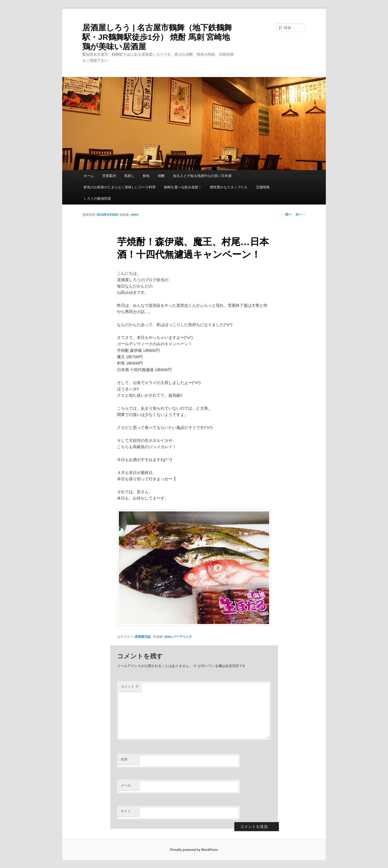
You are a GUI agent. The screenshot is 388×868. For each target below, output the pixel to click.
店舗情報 (263, 187)
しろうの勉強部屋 (97, 198)
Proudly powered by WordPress (194, 850)
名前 (124, 759)
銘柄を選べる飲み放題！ (183, 187)
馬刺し (129, 176)
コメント (130, 686)
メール (126, 785)
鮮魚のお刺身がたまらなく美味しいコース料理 (120, 187)
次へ (301, 214)
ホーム (89, 176)
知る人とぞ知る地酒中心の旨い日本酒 (202, 176)
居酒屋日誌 (143, 637)
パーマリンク (182, 637)
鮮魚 (146, 176)
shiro (134, 215)
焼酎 (161, 176)
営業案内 (109, 176)
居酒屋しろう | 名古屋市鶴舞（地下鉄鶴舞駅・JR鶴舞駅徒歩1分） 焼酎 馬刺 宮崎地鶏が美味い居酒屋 (157, 37)
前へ (286, 214)
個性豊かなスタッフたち (229, 187)
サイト (126, 811)
